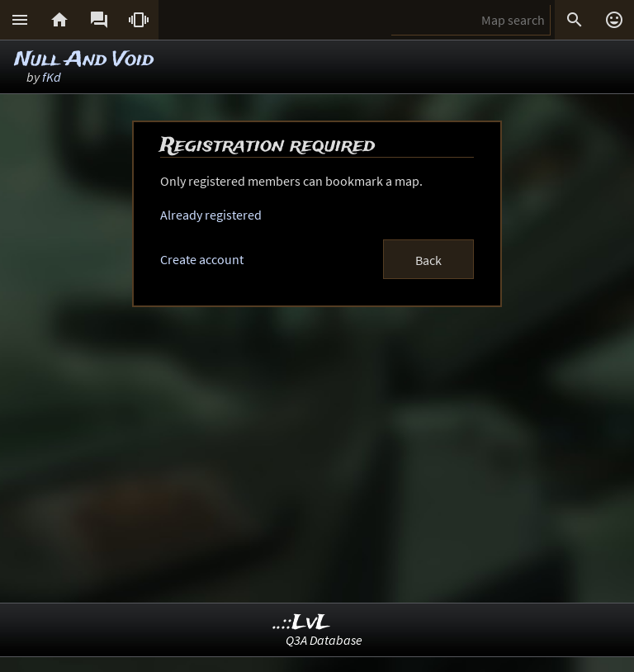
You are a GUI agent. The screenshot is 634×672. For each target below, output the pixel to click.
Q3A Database (324, 640)
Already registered (211, 215)
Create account (202, 259)
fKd (52, 77)
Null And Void (84, 60)
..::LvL (302, 623)
